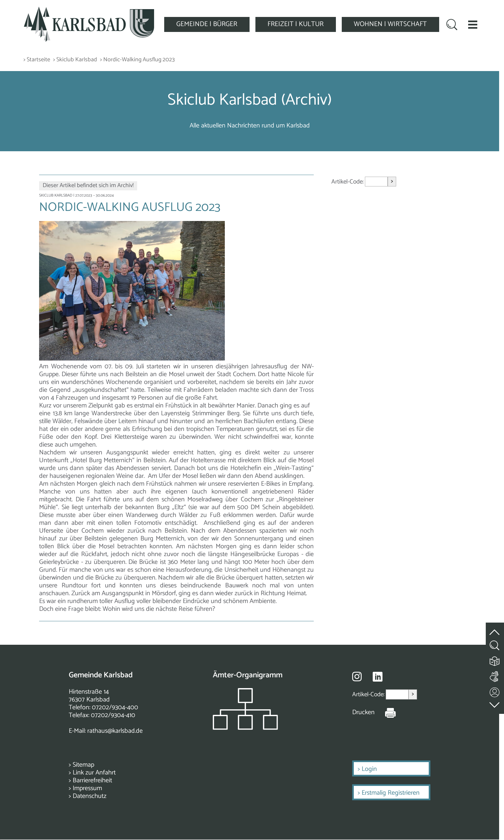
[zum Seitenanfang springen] (495, 629)
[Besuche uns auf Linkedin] (378, 677)
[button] (473, 24)
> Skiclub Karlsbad (75, 60)
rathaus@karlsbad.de (115, 731)
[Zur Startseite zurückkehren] (89, 10)
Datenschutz (90, 796)
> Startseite (37, 60)
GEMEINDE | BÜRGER (207, 24)
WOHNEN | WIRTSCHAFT (390, 24)
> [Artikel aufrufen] (392, 181)
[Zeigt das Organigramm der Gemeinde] (245, 728)
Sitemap (83, 765)
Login (369, 769)
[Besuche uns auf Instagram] (357, 676)
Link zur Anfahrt (94, 773)
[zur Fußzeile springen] (495, 704)
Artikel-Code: (348, 182)
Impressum (87, 788)
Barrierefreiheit (92, 781)
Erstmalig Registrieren (391, 793)
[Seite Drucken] (385, 713)
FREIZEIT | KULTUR (295, 24)
